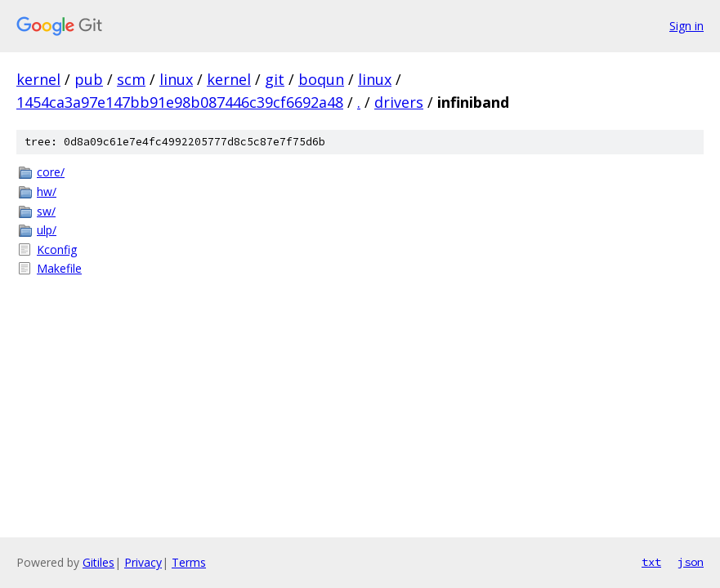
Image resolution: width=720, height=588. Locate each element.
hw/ (47, 192)
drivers (399, 102)
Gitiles (98, 562)
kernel (38, 79)
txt (651, 562)
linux (176, 79)
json (691, 562)
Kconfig (57, 249)
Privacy (143, 562)
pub (89, 79)
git (275, 79)
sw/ (46, 211)
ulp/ (47, 230)
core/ (51, 172)
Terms (189, 562)
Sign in (686, 26)
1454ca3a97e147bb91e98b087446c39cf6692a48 (180, 102)
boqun (321, 79)
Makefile (59, 268)
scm (131, 79)
